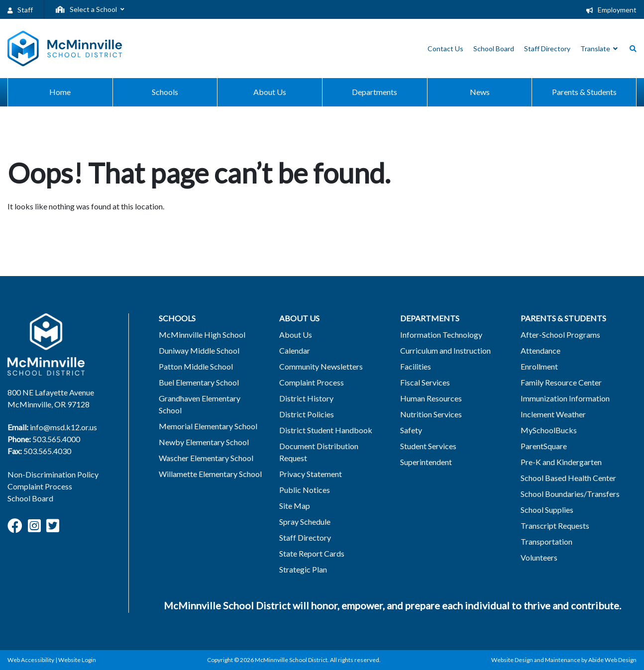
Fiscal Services (425, 382)
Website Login (77, 660)
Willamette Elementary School (210, 474)
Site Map (295, 506)
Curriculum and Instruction (445, 350)
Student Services (428, 446)
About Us (296, 335)
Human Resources (431, 398)
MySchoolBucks (549, 430)
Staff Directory (305, 537)
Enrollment (539, 366)
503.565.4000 (56, 439)
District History (306, 398)
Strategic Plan (303, 569)
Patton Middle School (196, 366)
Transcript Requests (555, 526)
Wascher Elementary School (206, 458)
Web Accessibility (31, 660)
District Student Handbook (326, 430)
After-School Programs (560, 335)
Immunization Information (565, 398)
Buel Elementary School (199, 382)
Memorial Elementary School (208, 426)
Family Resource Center (561, 382)
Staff (20, 10)
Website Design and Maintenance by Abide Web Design (564, 660)
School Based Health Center (568, 478)
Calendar (295, 350)
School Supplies (547, 510)
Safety (411, 430)
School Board (30, 498)
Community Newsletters (321, 366)
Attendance (540, 350)
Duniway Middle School (199, 350)
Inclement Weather (553, 414)
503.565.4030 (47, 451)
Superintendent (426, 462)
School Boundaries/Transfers (570, 494)
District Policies (307, 414)
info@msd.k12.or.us (63, 427)
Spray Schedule (305, 522)
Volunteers (539, 557)
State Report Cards (312, 553)
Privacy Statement (311, 474)
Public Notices (305, 490)
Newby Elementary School (204, 442)
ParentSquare (544, 446)
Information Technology (441, 335)
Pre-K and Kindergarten (561, 462)
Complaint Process (40, 486)
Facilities (416, 366)
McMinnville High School (202, 335)
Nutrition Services (431, 414)
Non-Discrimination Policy (53, 474)
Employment (611, 10)
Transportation (546, 541)
